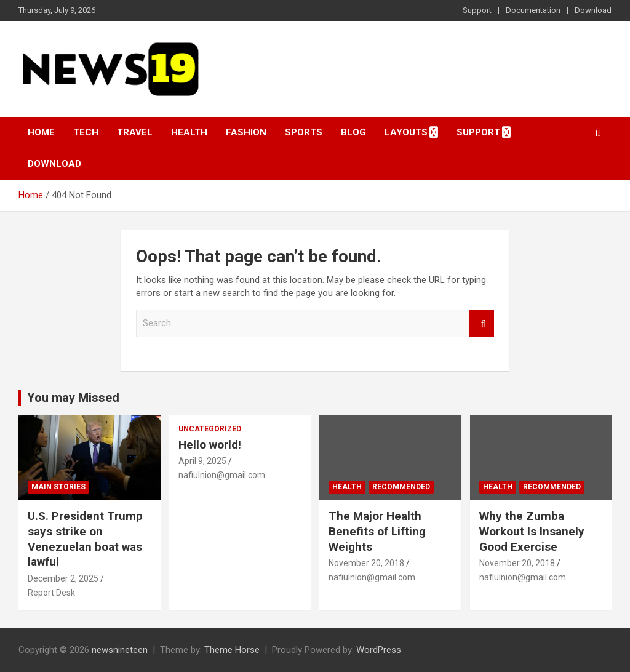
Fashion (246, 132)
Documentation (533, 10)
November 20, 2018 (366, 563)
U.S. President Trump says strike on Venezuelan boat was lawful (85, 539)
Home (41, 132)
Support (477, 10)
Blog (353, 132)
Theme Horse (232, 650)
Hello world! (210, 445)
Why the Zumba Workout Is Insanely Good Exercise (532, 531)
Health (189, 132)
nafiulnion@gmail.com (222, 475)
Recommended (401, 487)
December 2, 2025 (63, 578)
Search (482, 323)
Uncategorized (210, 429)
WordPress (379, 650)
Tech (86, 132)
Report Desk (51, 593)
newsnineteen (120, 650)
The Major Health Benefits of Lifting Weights (377, 531)
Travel (135, 132)
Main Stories (58, 487)
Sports (304, 132)
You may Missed (73, 398)
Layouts (406, 132)
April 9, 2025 (202, 461)
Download (593, 10)
